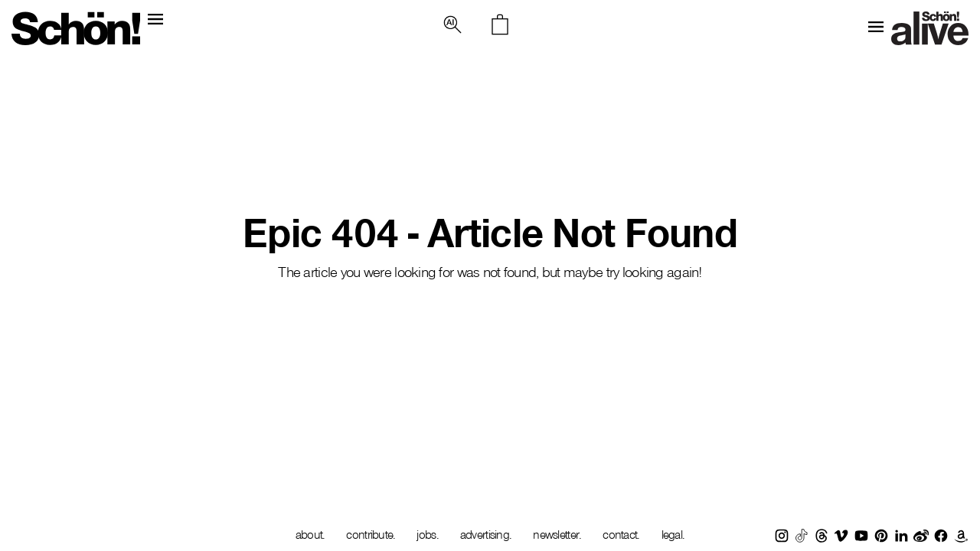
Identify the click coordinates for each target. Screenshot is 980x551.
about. (310, 534)
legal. (673, 534)
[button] (452, 24)
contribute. (371, 534)
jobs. (427, 534)
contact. (621, 534)
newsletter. (557, 534)
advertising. (486, 534)
